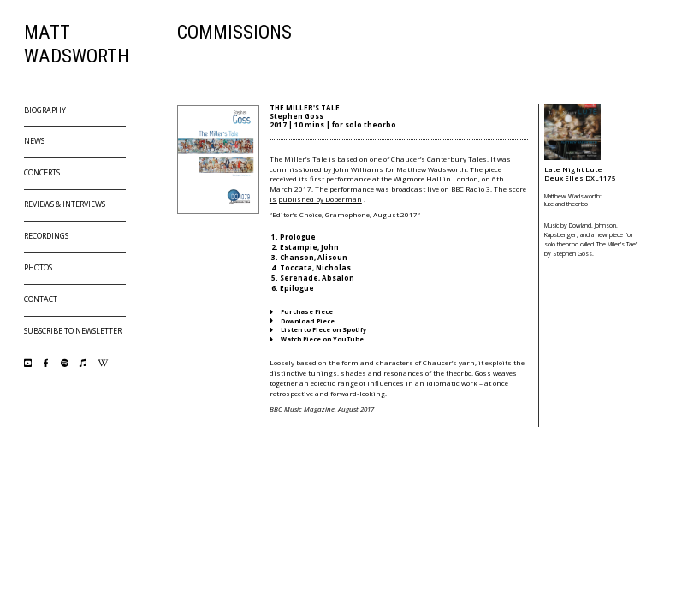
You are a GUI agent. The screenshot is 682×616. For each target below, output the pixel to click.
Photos (38, 268)
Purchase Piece (302, 311)
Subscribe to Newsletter (73, 331)
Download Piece (302, 321)
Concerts (42, 173)
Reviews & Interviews (65, 204)
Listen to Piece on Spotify (318, 329)
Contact (41, 299)
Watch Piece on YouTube (317, 339)
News (34, 141)
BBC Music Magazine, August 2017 (322, 409)
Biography (45, 110)
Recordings (46, 236)
